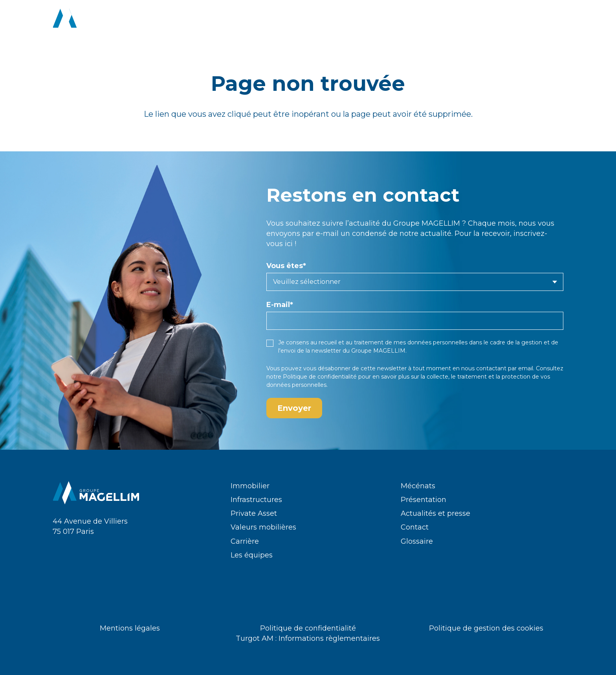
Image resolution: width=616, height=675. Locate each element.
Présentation (423, 500)
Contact (415, 527)
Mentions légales (130, 628)
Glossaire (417, 541)
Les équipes (252, 555)
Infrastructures (256, 500)
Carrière (245, 541)
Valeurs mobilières (263, 527)
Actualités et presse (435, 513)
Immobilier (250, 486)
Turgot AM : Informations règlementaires (308, 638)
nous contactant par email (497, 368)
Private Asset (254, 513)
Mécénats (418, 486)
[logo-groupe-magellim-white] (96, 20)
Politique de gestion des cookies (486, 628)
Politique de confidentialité (320, 377)
